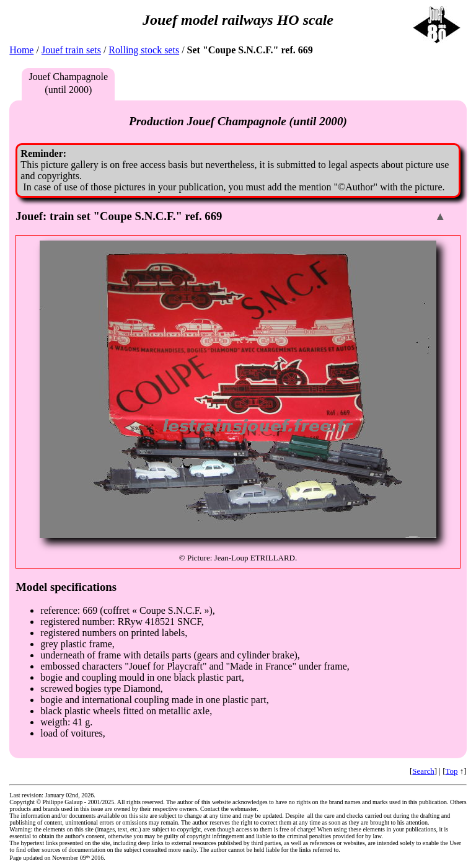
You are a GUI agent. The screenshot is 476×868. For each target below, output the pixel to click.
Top (452, 771)
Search (423, 771)
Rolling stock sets (144, 50)
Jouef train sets (71, 50)
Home (21, 50)
